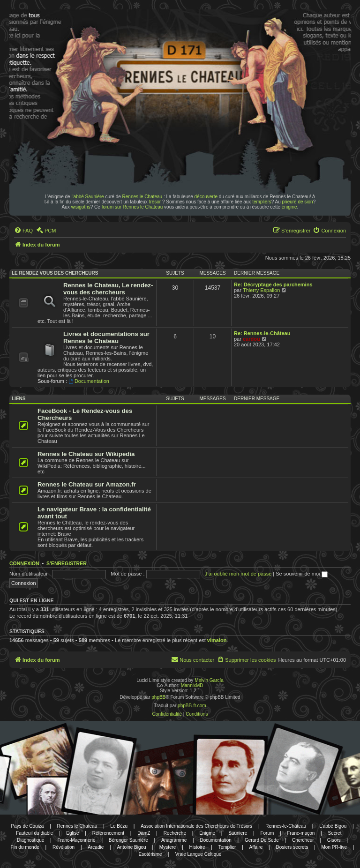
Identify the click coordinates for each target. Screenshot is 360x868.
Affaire (256, 847)
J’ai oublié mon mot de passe (238, 574)
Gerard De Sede (262, 840)
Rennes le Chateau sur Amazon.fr (87, 484)
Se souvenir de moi (301, 574)
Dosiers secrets (292, 847)
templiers (262, 202)
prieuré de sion (298, 202)
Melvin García (209, 680)
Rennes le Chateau (142, 197)
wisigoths (81, 207)
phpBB (158, 697)
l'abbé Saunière (87, 197)
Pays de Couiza (27, 826)
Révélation (64, 847)
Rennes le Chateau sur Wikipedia (86, 454)
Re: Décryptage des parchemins (273, 284)
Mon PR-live (334, 847)
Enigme (207, 833)
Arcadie (96, 847)
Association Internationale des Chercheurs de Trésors (196, 826)
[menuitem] (23, 231)
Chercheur (303, 840)
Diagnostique (30, 840)
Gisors (334, 840)
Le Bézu (119, 826)
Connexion (24, 563)
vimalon (217, 640)
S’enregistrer (67, 563)
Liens (19, 399)
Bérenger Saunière (128, 840)
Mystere (168, 847)
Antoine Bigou (131, 847)
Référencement (108, 833)
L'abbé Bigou (333, 826)
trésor (155, 202)
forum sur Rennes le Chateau (132, 207)
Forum (267, 833)
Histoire (197, 847)
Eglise (72, 833)
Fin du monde (25, 847)
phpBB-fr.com (192, 706)
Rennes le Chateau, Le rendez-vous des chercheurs (108, 289)
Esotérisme (150, 854)
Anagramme (174, 840)
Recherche (175, 833)
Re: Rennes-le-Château (262, 333)
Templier (227, 847)
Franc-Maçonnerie (76, 840)
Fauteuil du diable (34, 833)
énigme (289, 207)
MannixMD (192, 685)
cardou (251, 339)
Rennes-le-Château (286, 826)
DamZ (144, 833)
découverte (206, 197)
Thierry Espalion (261, 290)
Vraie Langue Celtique (199, 854)
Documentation (89, 381)
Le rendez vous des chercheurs (55, 273)
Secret (335, 833)
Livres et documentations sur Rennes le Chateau (106, 337)
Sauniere (238, 833)
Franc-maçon (301, 833)
